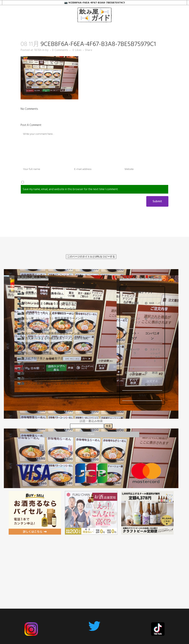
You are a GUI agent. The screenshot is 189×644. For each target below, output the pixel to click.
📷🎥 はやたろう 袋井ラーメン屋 (39, 368)
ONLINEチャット (142, 292)
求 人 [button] (131, 373)
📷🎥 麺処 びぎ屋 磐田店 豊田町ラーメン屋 (45, 343)
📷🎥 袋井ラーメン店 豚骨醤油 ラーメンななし (48, 308)
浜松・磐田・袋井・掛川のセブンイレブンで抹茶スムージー (56, 288)
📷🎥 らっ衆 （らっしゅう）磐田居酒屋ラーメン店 (50, 318)
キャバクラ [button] (132, 351)
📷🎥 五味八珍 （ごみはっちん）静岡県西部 (46, 323)
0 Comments (60, 50)
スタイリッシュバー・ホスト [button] (152, 355)
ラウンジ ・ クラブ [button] (132, 321)
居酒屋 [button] (131, 303)
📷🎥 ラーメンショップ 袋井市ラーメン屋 (45, 328)
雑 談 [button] (151, 373)
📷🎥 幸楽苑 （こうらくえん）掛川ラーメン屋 (48, 313)
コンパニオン (152, 336)
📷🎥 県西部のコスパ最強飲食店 (39, 293)
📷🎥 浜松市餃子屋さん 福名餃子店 (40, 358)
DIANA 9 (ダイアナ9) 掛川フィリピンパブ (43, 348)
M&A (142, 395)
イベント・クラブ (132, 336)
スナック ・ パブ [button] (152, 321)
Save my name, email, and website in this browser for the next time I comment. (70, 189)
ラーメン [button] (132, 384)
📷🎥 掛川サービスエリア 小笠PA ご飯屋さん (47, 363)
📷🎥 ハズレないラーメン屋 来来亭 (40, 373)
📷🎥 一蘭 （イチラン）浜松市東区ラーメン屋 (48, 378)
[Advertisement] (91, 564)
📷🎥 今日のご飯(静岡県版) (35, 353)
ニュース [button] (152, 384)
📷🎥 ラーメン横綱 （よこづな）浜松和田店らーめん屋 (53, 383)
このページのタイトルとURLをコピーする (91, 257)
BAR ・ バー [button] (152, 305)
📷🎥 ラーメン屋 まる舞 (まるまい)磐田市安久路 (49, 303)
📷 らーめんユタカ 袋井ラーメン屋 (40, 298)
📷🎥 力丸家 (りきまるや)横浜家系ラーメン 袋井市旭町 (53, 338)
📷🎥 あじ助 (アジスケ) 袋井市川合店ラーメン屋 (49, 333)
